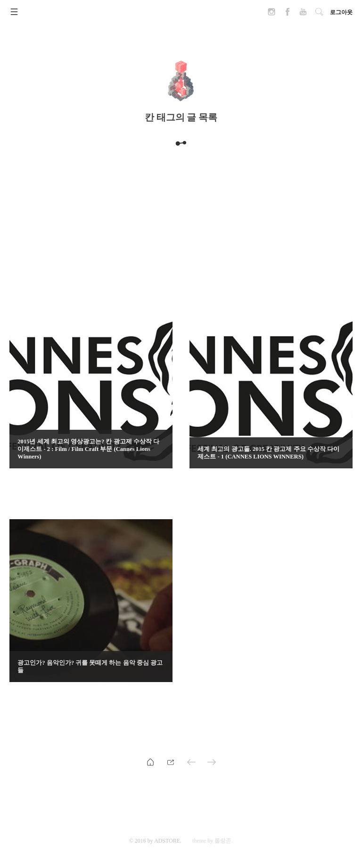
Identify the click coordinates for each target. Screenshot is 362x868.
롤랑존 (223, 841)
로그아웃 (341, 12)
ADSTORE (167, 841)
